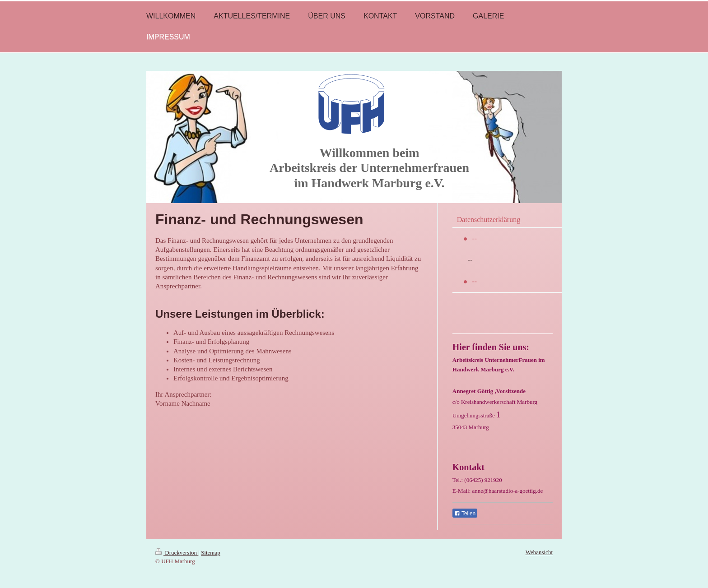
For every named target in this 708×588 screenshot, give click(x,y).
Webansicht (539, 552)
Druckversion (177, 553)
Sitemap (211, 553)
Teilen (465, 514)
